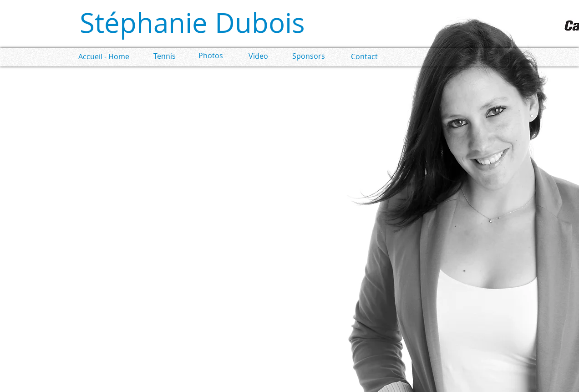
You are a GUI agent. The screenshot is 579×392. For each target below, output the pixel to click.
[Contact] (364, 57)
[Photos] (211, 56)
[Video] (258, 56)
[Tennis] (165, 56)
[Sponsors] (308, 56)
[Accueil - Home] (104, 57)
